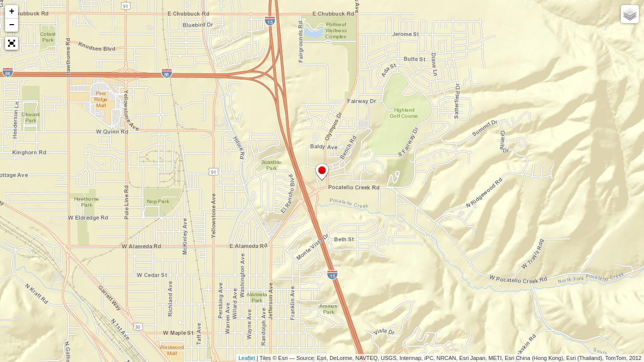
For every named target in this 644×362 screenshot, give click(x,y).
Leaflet (247, 358)
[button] (12, 43)
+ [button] (12, 12)
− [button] (12, 25)
